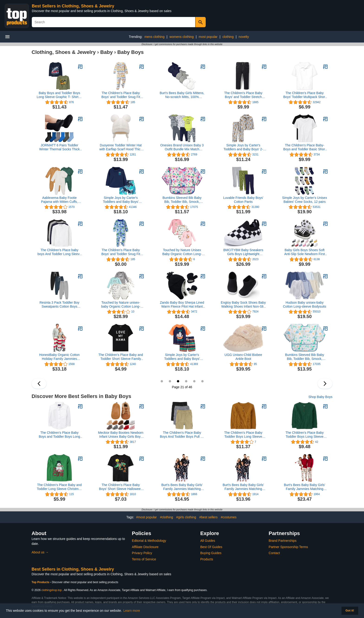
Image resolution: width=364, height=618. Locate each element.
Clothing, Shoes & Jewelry (64, 52)
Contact (274, 553)
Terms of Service (144, 559)
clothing (228, 37)
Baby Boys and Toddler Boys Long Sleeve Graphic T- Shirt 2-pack (59, 95)
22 (186, 381)
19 (162, 381)
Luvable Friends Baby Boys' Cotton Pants (243, 200)
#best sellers (209, 517)
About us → (40, 552)
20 (170, 381)
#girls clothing (186, 517)
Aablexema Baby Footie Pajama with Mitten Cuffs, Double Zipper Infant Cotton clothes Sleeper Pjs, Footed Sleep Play (59, 200)
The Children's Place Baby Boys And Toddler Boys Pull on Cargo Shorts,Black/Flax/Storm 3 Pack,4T (182, 435)
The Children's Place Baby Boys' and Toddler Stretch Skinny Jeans (243, 95)
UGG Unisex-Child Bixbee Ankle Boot (243, 357)
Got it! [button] (350, 611)
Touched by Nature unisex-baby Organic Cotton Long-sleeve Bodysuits (121, 305)
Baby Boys (130, 52)
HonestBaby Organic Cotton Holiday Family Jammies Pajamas (59, 357)
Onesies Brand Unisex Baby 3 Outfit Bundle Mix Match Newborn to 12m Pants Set (182, 147)
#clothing (166, 517)
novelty (244, 37)
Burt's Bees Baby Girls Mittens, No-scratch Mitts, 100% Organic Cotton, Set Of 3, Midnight (182, 95)
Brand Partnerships (283, 541)
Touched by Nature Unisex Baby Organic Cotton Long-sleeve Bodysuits (182, 252)
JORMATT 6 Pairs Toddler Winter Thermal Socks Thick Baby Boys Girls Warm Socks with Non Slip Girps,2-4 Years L (59, 147)
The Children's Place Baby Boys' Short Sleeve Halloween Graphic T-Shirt (121, 487)
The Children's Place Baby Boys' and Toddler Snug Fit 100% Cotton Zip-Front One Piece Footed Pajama (121, 95)
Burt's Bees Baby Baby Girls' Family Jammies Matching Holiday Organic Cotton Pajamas (182, 487)
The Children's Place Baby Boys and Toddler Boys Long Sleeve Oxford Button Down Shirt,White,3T (59, 435)
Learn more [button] (132, 611)
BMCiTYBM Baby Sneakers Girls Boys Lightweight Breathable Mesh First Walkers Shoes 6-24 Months (243, 252)
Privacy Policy (142, 553)
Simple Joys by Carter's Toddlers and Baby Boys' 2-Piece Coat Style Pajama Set (243, 147)
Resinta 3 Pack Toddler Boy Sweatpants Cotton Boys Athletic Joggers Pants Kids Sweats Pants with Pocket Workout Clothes (59, 305)
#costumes (229, 517)
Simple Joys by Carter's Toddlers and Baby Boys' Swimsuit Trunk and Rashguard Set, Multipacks (121, 200)
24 (202, 381)
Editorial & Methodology (149, 541)
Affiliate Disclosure (145, 547)
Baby (107, 52)
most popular (208, 37)
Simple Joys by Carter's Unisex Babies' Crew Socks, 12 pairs (304, 200)
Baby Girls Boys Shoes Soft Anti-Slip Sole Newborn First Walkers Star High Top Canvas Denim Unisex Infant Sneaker (305, 252)
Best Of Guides (211, 547)
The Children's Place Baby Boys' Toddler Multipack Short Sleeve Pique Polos (305, 95)
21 (178, 381)
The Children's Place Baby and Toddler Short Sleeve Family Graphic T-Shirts (121, 357)
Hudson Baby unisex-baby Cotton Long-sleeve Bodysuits (305, 304)
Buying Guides (211, 553)
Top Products (41, 582)
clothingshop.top (51, 590)
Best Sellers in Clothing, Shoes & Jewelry (73, 6)
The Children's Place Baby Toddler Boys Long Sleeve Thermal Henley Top (243, 435)
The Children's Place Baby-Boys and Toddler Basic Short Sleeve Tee (304, 147)
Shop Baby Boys (320, 397)
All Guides (208, 541)
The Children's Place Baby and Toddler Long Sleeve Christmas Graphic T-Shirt (60, 487)
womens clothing (182, 37)
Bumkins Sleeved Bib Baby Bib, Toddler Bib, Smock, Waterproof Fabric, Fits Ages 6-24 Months (182, 200)
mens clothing (154, 37)
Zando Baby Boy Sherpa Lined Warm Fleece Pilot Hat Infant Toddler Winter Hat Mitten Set (182, 305)
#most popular (147, 517)
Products (207, 559)
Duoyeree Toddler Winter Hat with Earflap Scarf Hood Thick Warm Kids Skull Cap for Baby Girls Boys (121, 147)
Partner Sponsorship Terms (288, 547)
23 (194, 381)
